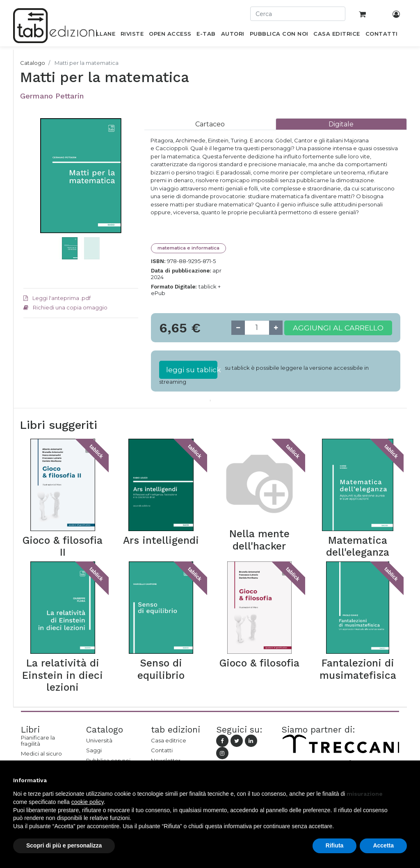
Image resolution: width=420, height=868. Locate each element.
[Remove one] (238, 328)
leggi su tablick (192, 370)
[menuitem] (101, 35)
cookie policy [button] (88, 802)
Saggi (94, 750)
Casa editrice (169, 740)
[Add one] (276, 328)
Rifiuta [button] (335, 845)
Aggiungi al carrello (338, 328)
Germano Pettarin (52, 96)
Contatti (162, 750)
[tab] (210, 124)
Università (99, 740)
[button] (32, 200)
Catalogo (33, 63)
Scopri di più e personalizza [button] (64, 845)
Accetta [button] (383, 845)
